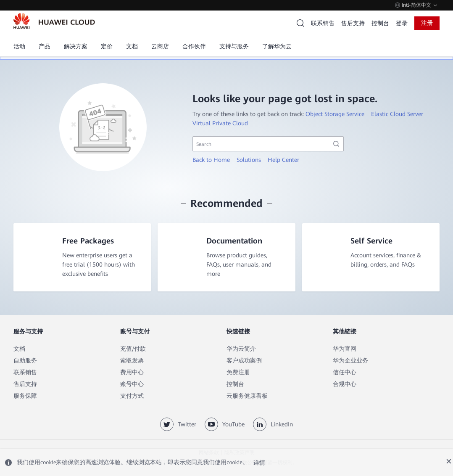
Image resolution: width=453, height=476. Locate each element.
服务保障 (25, 397)
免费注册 (238, 373)
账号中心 (132, 385)
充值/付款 (133, 349)
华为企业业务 (350, 361)
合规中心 (345, 385)
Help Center (283, 160)
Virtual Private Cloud (220, 123)
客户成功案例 (244, 361)
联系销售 (323, 23)
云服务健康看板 (247, 397)
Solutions (249, 160)
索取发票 (132, 361)
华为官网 (345, 349)
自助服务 (25, 361)
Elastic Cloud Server (397, 114)
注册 (427, 23)
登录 (402, 23)
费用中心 (132, 373)
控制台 (380, 23)
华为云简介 (241, 349)
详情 (259, 462)
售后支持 (353, 23)
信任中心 (345, 373)
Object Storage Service (335, 114)
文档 (19, 349)
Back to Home (211, 160)
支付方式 (132, 397)
